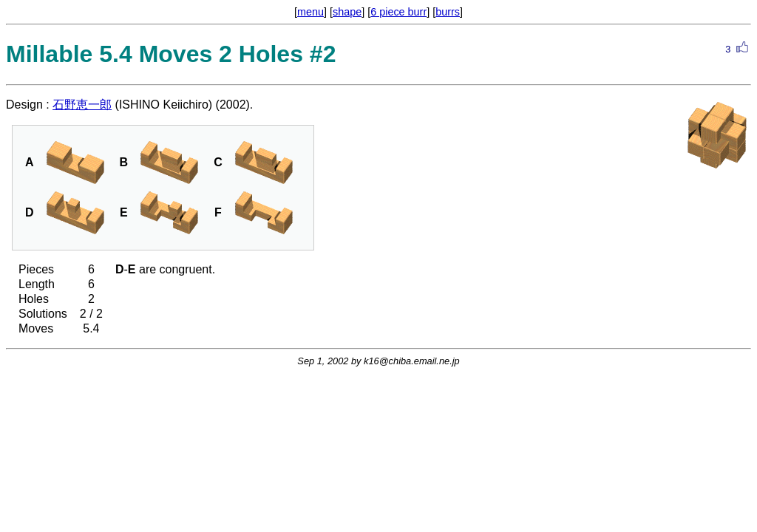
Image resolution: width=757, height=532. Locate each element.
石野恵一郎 (82, 105)
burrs (448, 12)
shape (347, 12)
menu (310, 12)
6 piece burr (398, 12)
